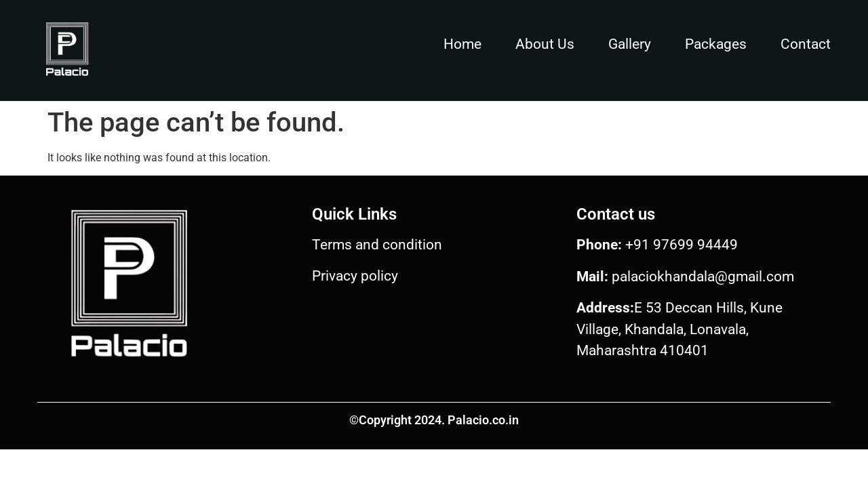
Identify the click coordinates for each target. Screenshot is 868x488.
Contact (806, 44)
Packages (716, 44)
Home (462, 44)
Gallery (630, 44)
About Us (545, 44)
